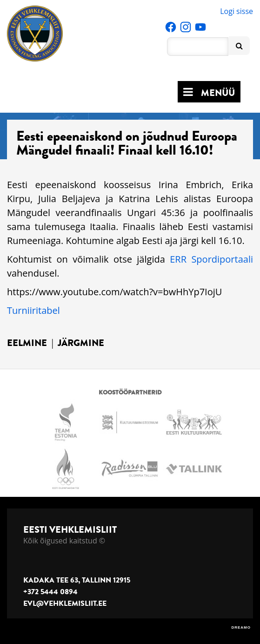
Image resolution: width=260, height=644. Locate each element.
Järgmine (81, 343)
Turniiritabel (33, 310)
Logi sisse (237, 11)
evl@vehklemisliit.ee (65, 603)
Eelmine (27, 343)
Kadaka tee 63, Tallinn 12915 (77, 580)
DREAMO (241, 627)
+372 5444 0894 (50, 592)
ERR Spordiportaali (211, 259)
